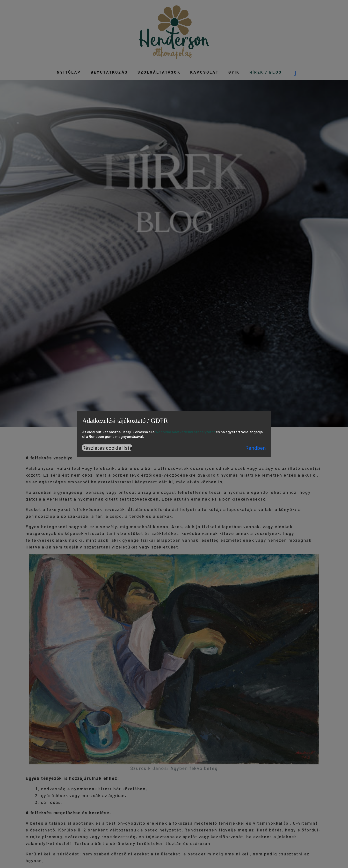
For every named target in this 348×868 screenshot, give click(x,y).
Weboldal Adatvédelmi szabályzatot (185, 432)
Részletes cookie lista (107, 448)
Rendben (256, 448)
